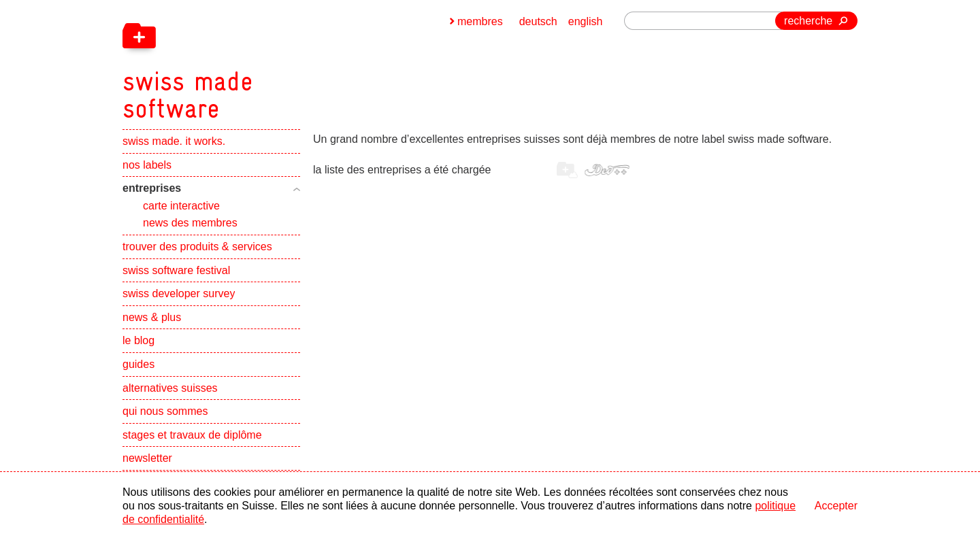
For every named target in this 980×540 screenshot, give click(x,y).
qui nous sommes (165, 411)
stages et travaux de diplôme (192, 435)
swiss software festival (176, 270)
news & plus (152, 317)
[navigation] (259, 61)
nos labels (147, 165)
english (586, 21)
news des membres (190, 223)
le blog (138, 340)
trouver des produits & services (197, 247)
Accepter (836, 506)
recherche (808, 21)
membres (480, 21)
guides (138, 364)
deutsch (538, 21)
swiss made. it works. (174, 141)
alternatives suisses (170, 388)
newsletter (147, 458)
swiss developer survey (179, 293)
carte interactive (181, 206)
